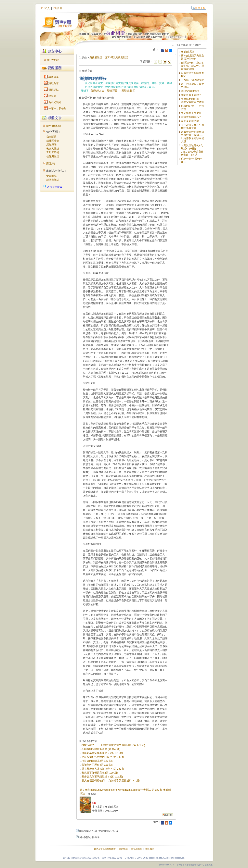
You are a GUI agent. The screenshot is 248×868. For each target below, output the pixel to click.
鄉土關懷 (51, 137)
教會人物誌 (53, 149)
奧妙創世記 (187, 52)
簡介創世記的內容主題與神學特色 (193, 57)
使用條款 (123, 849)
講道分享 (51, 77)
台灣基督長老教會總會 (105, 849)
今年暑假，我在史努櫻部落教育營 (193, 126)
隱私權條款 (137, 849)
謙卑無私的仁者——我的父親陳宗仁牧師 (193, 100)
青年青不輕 (53, 152)
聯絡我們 (150, 849)
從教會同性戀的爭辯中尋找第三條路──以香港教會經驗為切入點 (193, 137)
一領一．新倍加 (55, 109)
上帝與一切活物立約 (193, 80)
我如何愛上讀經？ (191, 95)
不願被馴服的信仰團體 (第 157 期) (101, 749)
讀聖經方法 (98, 91)
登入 (47, 8)
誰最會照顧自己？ (191, 117)
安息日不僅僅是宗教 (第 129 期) (100, 773)
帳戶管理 (53, 60)
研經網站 (51, 90)
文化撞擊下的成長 (191, 113)
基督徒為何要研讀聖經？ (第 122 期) (102, 777)
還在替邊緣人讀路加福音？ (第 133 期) (104, 769)
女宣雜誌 (51, 176)
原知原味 (51, 145)
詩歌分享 (51, 83)
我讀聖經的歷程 (190, 91)
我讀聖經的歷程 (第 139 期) (97, 765)
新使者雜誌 (53, 180)
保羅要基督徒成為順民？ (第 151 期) (102, 753)
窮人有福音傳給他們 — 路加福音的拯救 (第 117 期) (111, 781)
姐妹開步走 (53, 141)
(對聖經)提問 (128, 91)
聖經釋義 (112, 91)
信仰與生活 (53, 156)
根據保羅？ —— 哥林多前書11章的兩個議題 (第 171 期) (113, 745)
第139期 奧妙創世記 (117, 57)
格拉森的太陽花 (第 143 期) (97, 761)
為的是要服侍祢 (190, 121)
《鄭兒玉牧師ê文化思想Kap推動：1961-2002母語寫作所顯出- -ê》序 (192, 150)
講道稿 (51, 163)
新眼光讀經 (53, 102)
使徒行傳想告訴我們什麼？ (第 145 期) (104, 757)
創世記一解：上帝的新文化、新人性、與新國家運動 (193, 66)
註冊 (59, 8)
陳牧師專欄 (54, 126)
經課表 (50, 96)
